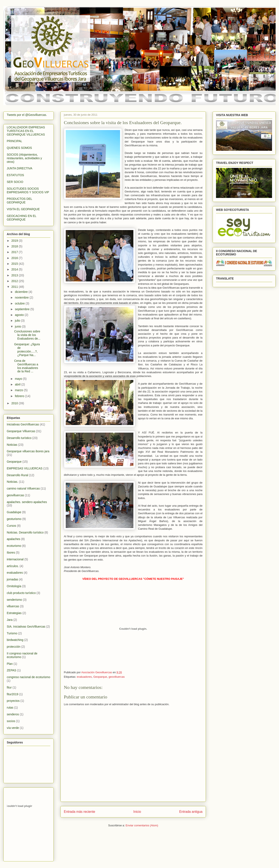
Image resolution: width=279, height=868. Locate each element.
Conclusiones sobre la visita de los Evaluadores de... (27, 335)
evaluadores (84, 677)
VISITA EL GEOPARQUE (23, 209)
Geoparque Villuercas (21, 431)
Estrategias (14, 613)
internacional (15, 559)
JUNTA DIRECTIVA (20, 168)
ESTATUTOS (15, 175)
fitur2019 (12, 694)
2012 (15, 281)
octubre (20, 303)
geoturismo (14, 519)
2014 (15, 269)
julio (18, 321)
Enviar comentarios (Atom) (142, 825)
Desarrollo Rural (17, 475)
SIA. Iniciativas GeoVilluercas (26, 627)
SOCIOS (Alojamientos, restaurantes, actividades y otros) (24, 158)
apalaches (14, 539)
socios (11, 721)
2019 (15, 241)
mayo (19, 379)
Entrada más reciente (79, 812)
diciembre (22, 292)
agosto (20, 315)
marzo (19, 390)
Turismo (12, 633)
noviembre (22, 298)
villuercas (13, 606)
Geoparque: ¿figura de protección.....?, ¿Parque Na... (27, 350)
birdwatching (15, 640)
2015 (15, 264)
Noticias (12, 445)
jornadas (12, 579)
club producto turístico (21, 593)
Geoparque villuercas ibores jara (28, 451)
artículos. (13, 566)
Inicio (137, 812)
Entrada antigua (191, 812)
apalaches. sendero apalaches (27, 502)
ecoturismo (14, 546)
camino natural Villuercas (23, 488)
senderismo (14, 600)
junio (18, 326)
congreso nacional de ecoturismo (28, 677)
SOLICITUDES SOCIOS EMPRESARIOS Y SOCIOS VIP (28, 190)
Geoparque (100, 677)
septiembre (23, 309)
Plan (10, 664)
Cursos (11, 526)
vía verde (13, 728)
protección (14, 647)
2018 (15, 246)
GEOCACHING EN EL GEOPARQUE (22, 218)
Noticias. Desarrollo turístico (25, 532)
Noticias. (12, 482)
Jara (10, 620)
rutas (10, 708)
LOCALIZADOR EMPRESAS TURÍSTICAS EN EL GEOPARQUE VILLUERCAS (26, 131)
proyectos (13, 701)
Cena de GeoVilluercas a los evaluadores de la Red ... (26, 366)
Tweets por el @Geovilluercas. (27, 115)
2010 (15, 403)
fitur (9, 687)
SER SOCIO (15, 182)
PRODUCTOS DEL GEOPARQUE (19, 201)
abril (18, 384)
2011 (15, 287)
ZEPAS (12, 670)
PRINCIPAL (14, 141)
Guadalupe (14, 512)
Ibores (11, 553)
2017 (15, 252)
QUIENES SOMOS (19, 148)
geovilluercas (117, 677)
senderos (13, 714)
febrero (20, 396)
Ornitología (14, 586)
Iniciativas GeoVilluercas (23, 424)
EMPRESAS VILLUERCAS (25, 468)
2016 (15, 258)
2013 (15, 275)
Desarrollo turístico (19, 438)
